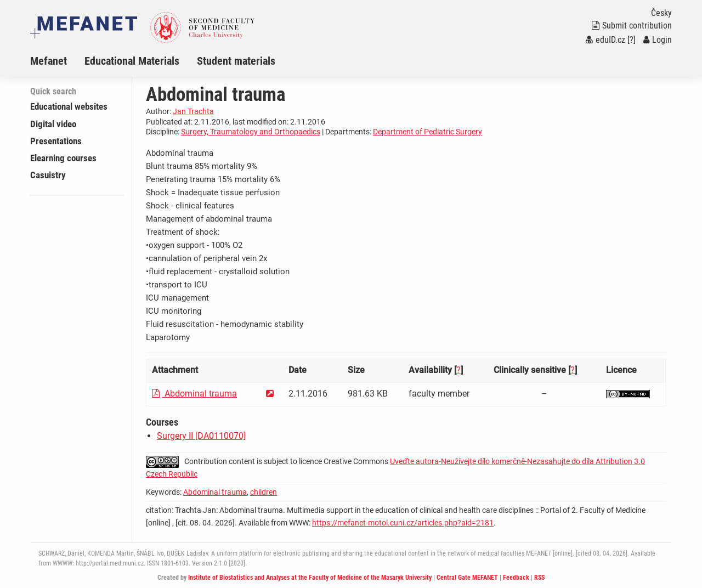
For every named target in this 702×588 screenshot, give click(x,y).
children (264, 492)
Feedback (516, 578)
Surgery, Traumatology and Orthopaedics (251, 132)
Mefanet (49, 61)
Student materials (236, 61)
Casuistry (48, 175)
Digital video (53, 124)
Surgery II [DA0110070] (201, 436)
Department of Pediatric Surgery (428, 132)
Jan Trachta (193, 111)
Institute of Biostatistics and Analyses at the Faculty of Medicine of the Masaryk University (310, 578)
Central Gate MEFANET (467, 578)
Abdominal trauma (194, 394)
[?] (632, 40)
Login (658, 40)
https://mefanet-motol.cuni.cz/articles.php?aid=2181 (403, 523)
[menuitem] (57, 61)
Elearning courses (63, 158)
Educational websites (69, 106)
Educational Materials (132, 61)
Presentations (56, 141)
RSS (539, 578)
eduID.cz (605, 40)
